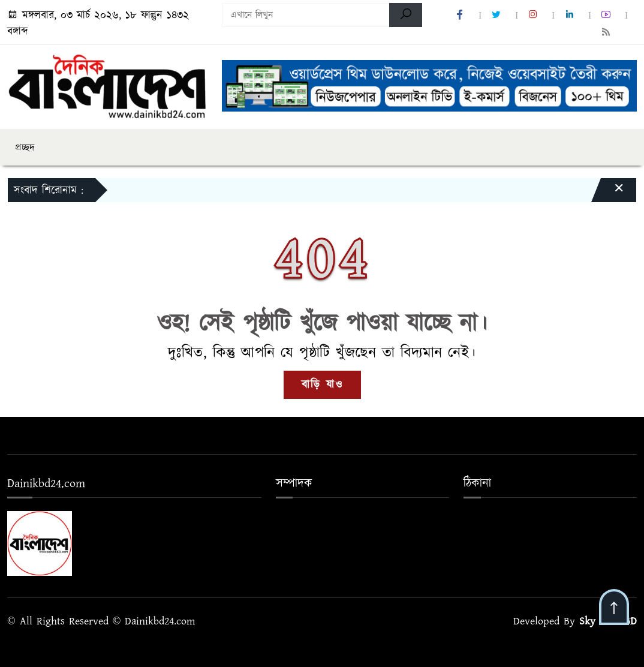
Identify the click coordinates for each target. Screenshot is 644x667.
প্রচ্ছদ (25, 148)
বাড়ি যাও (322, 385)
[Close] (608, 193)
